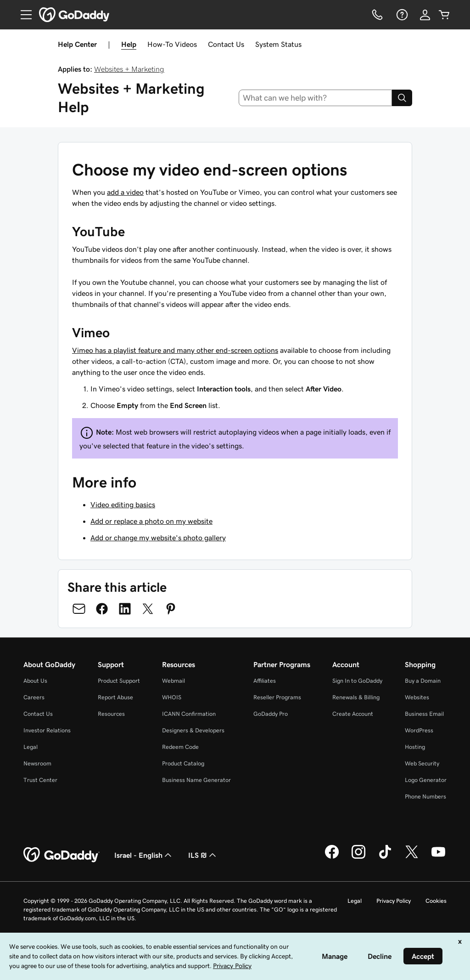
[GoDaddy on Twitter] (412, 857)
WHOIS (172, 697)
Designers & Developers (193, 730)
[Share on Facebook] (102, 609)
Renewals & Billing (356, 697)
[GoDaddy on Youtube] (438, 857)
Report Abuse (115, 697)
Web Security (422, 763)
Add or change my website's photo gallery (158, 538)
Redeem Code (180, 747)
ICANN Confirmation (189, 714)
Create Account (353, 714)
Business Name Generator (196, 780)
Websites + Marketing (129, 69)
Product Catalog (183, 763)
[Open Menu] (22, 15)
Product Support (119, 681)
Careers (34, 697)
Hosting (415, 747)
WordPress (419, 730)
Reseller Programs (277, 697)
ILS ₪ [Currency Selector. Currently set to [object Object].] (203, 855)
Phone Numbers (425, 796)
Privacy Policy (394, 901)
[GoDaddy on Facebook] (332, 857)
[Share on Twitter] (148, 609)
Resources (111, 714)
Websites (417, 697)
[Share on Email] (79, 609)
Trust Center (40, 780)
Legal (31, 747)
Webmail (173, 681)
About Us (35, 681)
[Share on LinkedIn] (125, 609)
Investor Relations (47, 730)
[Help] (401, 15)
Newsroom (37, 763)
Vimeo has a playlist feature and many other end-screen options (175, 350)
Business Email (424, 714)
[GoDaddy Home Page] (62, 855)
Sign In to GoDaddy (357, 681)
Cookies (436, 901)
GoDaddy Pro (271, 714)
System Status (278, 44)
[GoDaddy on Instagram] (358, 857)
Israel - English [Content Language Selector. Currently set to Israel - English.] (144, 855)
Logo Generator (426, 780)
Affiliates (265, 681)
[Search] (402, 98)
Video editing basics (123, 504)
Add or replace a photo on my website (151, 521)
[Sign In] (425, 15)
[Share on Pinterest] (171, 609)
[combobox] (316, 98)
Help (129, 44)
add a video (125, 192)
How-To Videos (172, 44)
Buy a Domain (423, 681)
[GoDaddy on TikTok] (385, 857)
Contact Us (226, 44)
